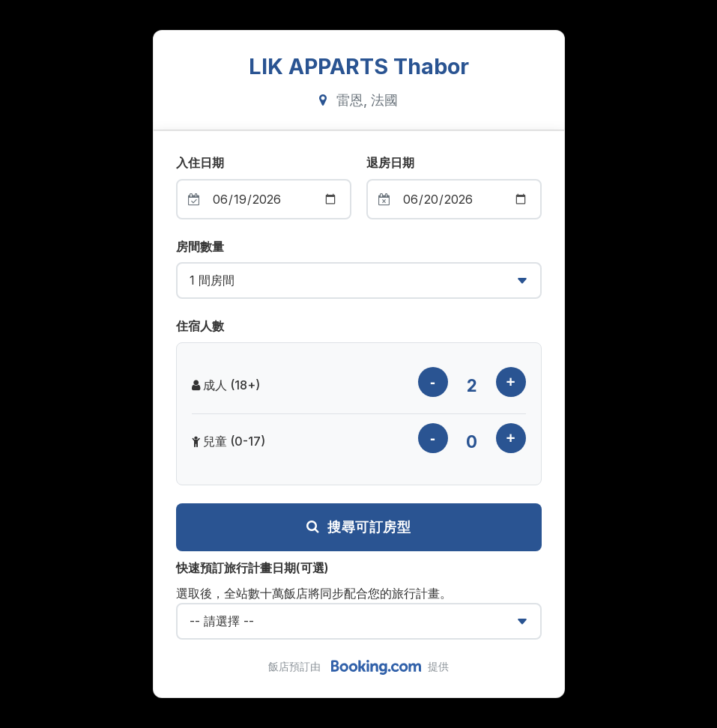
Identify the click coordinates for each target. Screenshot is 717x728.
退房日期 (390, 163)
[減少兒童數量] (433, 438)
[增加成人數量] (511, 382)
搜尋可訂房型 (359, 527)
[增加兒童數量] (511, 438)
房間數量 (200, 246)
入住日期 (200, 163)
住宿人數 (200, 326)
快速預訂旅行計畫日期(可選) (252, 568)
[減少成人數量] (433, 382)
